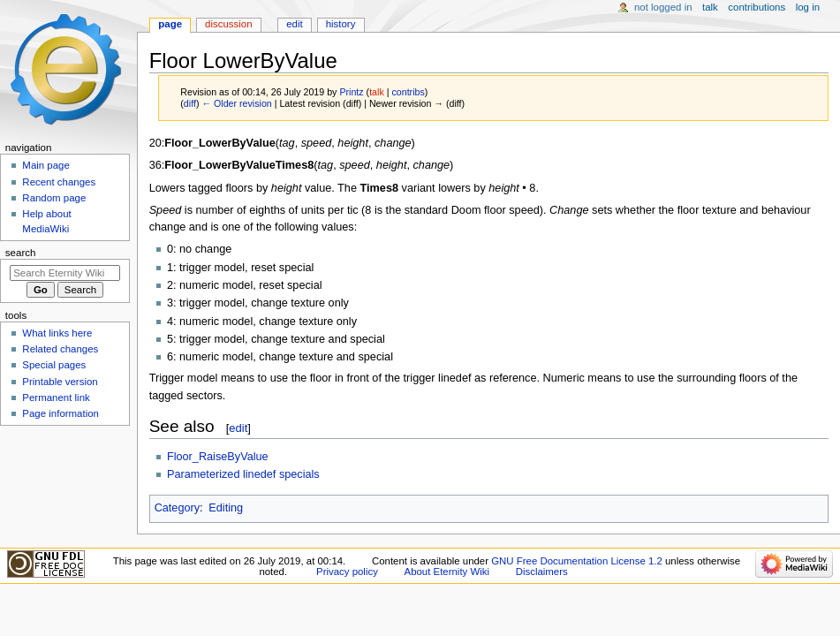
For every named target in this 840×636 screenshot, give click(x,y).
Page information (61, 413)
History (341, 24)
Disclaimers (542, 572)
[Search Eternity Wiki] (65, 273)
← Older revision (236, 103)
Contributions (757, 7)
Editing (226, 508)
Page (170, 24)
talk (377, 92)
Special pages (54, 365)
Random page (54, 198)
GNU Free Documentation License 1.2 (577, 561)
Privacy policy (347, 572)
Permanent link (56, 397)
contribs (408, 92)
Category (177, 508)
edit (238, 428)
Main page (46, 165)
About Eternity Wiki (447, 572)
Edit (294, 24)
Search (21, 253)
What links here (57, 333)
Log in (808, 7)
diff (190, 103)
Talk (710, 7)
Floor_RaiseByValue (218, 457)
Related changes (60, 349)
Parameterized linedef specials (243, 474)
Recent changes (59, 182)
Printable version (60, 382)
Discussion (228, 24)
